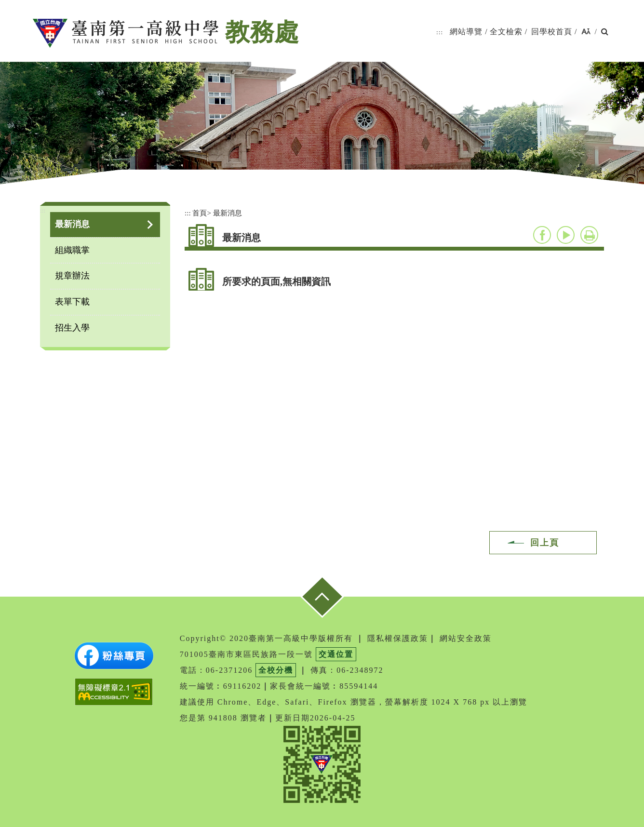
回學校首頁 (552, 32)
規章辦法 (72, 276)
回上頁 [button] (545, 543)
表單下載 (72, 302)
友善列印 (589, 235)
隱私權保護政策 (398, 638)
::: (440, 32)
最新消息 (72, 224)
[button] (586, 32)
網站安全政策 (466, 638)
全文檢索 (506, 32)
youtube (566, 235)
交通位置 (336, 654)
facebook (542, 235)
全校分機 (276, 670)
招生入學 (72, 328)
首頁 (200, 213)
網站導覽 (466, 32)
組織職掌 (72, 250)
